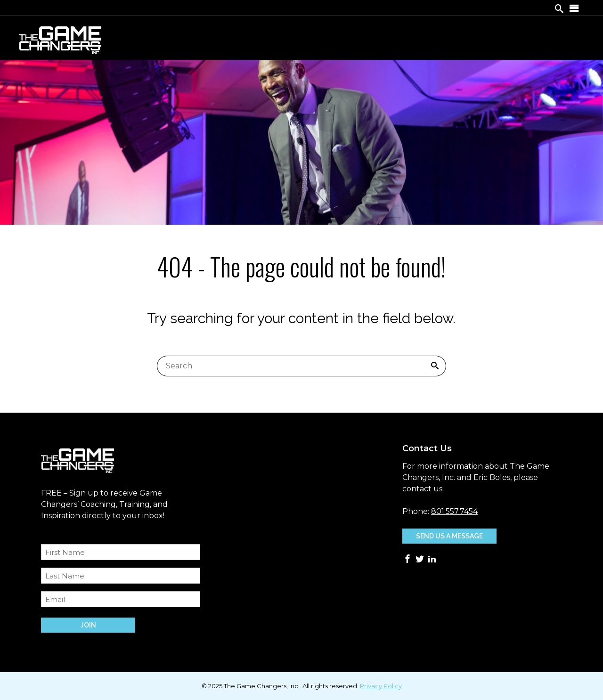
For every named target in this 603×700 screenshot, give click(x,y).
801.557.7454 (454, 511)
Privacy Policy (381, 686)
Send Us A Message (449, 536)
